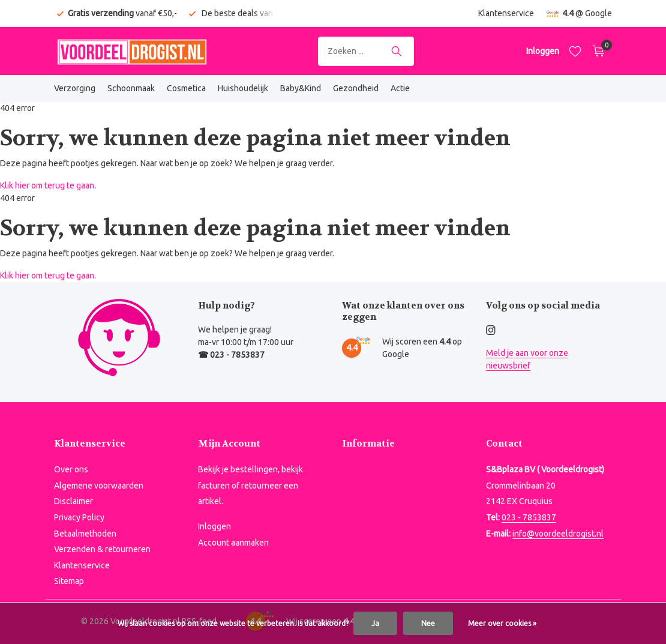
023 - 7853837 (529, 517)
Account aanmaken (233, 543)
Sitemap (69, 581)
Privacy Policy (79, 517)
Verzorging (75, 88)
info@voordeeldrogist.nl (558, 534)
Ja (375, 623)
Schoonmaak (131, 88)
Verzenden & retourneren (102, 549)
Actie (400, 88)
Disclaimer (73, 501)
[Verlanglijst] (575, 51)
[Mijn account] (543, 51)
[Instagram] (491, 331)
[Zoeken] (366, 51)
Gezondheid (356, 88)
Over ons (71, 469)
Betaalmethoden (85, 534)
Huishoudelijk (243, 88)
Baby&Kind (301, 88)
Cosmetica (186, 88)
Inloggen (214, 526)
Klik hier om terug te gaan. (48, 185)
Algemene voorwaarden (99, 486)
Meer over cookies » (502, 623)
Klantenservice (506, 13)
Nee (428, 623)
